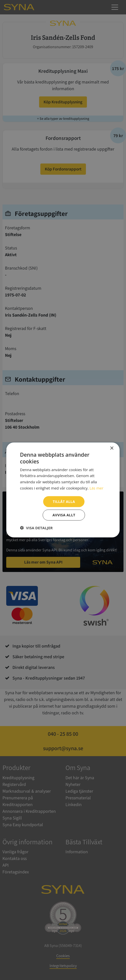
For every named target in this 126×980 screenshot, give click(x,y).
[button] (36, 528)
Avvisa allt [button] (64, 515)
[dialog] (63, 490)
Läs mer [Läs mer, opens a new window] (96, 488)
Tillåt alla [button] (64, 501)
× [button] (112, 448)
